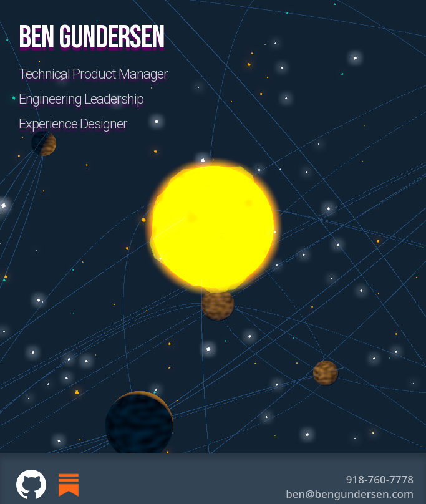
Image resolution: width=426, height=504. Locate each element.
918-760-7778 (380, 479)
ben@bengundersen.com (350, 494)
